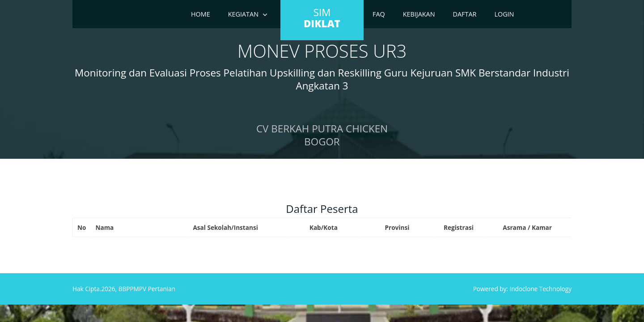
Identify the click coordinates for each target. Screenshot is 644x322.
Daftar (465, 14)
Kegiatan (243, 14)
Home (201, 14)
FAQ (379, 14)
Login (504, 14)
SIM (322, 18)
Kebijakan (419, 14)
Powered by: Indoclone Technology (522, 289)
